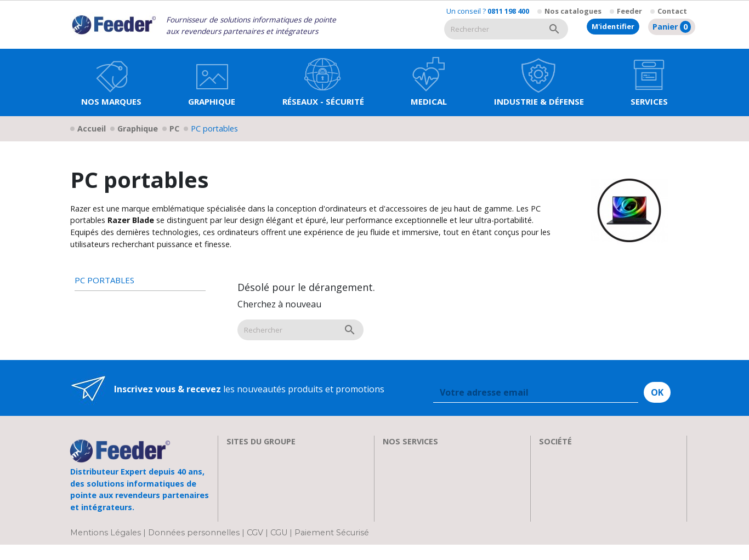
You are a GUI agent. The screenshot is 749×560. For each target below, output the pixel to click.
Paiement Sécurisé (332, 548)
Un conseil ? (488, 11)
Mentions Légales (107, 548)
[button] (212, 82)
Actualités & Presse (422, 508)
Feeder (629, 11)
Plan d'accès (564, 508)
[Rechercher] (492, 29)
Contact (672, 11)
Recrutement (566, 469)
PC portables (104, 280)
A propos (558, 456)
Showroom (561, 482)
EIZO (236, 456)
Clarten (242, 469)
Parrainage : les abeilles (588, 495)
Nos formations (415, 469)
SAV (391, 456)
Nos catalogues (573, 11)
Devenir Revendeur (422, 522)
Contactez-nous (572, 522)
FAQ (391, 482)
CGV (255, 548)
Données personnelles (195, 548)
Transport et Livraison (429, 495)
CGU (279, 548)
